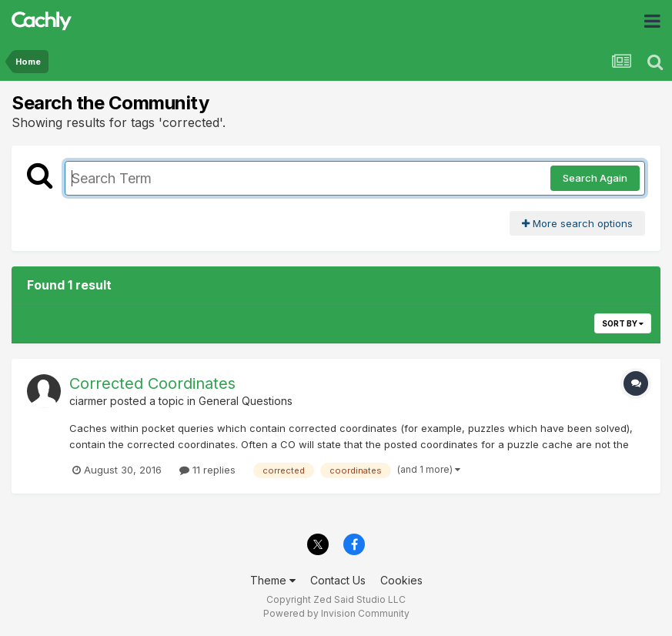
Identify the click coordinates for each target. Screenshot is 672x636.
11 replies (207, 470)
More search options (577, 223)
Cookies (401, 580)
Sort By (623, 323)
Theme (273, 580)
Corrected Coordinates (152, 383)
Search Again (595, 178)
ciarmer (88, 401)
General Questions (246, 401)
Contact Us (338, 580)
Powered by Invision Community (336, 613)
